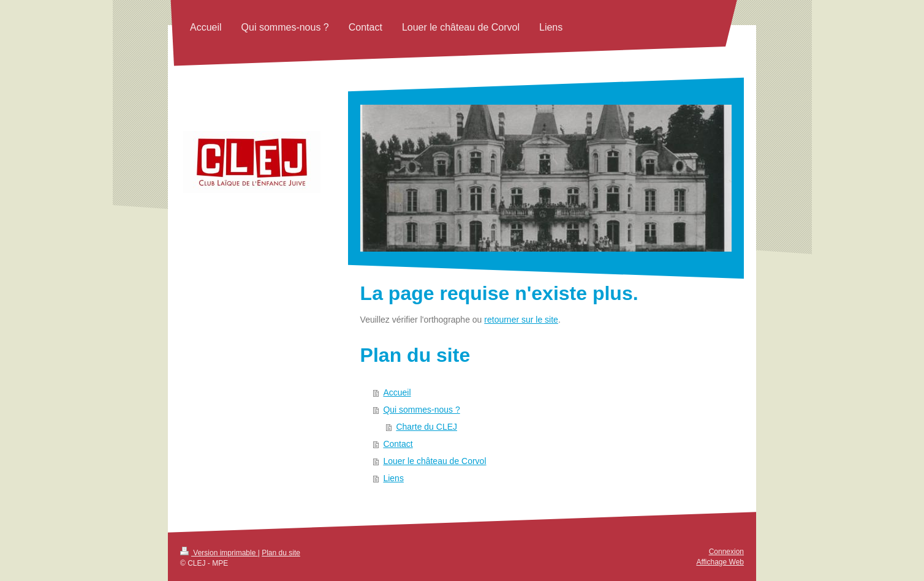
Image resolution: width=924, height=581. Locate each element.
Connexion (726, 552)
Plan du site (281, 553)
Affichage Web (720, 562)
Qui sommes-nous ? (421, 410)
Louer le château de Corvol (434, 461)
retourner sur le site (521, 320)
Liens (393, 478)
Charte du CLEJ (426, 427)
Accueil (397, 392)
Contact (398, 444)
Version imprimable (219, 553)
